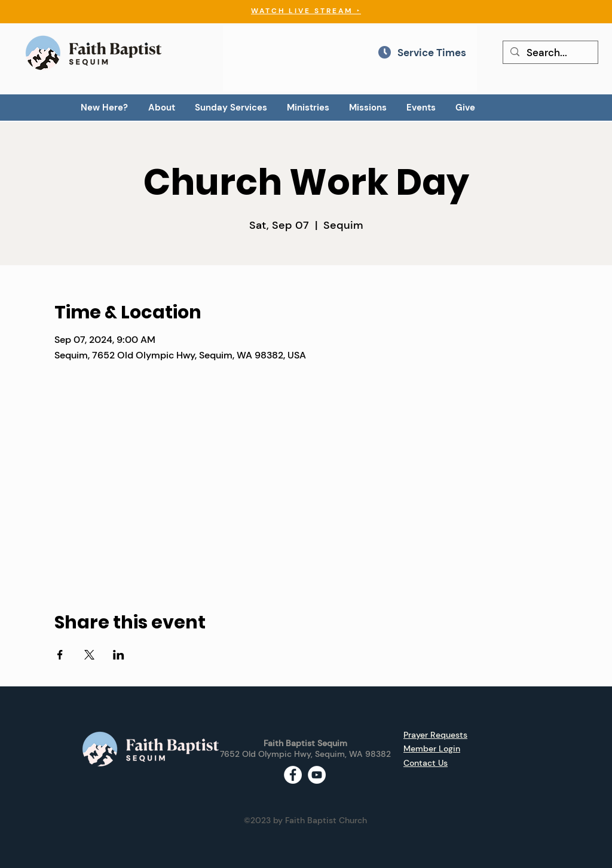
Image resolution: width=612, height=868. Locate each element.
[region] (350, 59)
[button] (161, 108)
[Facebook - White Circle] (293, 775)
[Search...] (550, 53)
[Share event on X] (89, 655)
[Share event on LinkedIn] (119, 655)
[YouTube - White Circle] (317, 775)
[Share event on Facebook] (60, 655)
